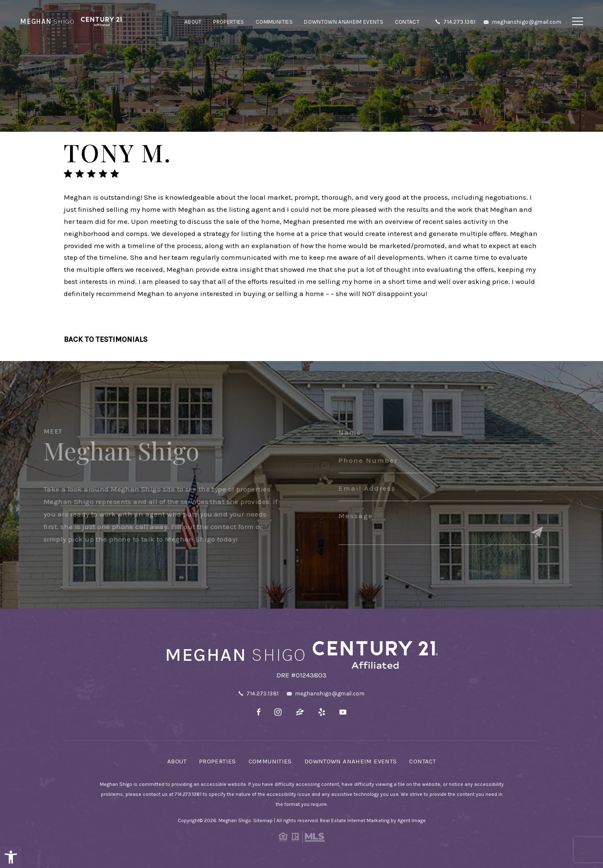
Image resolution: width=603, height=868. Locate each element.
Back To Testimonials (106, 339)
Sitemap (263, 820)
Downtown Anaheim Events (344, 22)
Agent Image (412, 820)
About (193, 22)
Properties (229, 22)
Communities (274, 22)
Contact (407, 22)
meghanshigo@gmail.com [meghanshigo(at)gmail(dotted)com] (527, 22)
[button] (11, 857)
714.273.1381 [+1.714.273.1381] (459, 22)
